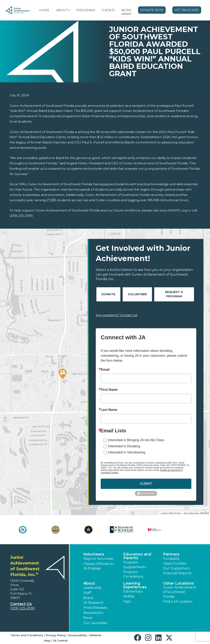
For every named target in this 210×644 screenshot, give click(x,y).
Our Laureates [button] (95, 623)
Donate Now (152, 10)
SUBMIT (146, 484)
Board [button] (88, 598)
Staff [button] (87, 593)
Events (108, 10)
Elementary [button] (133, 591)
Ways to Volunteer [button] (99, 559)
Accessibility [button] (78, 635)
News (126, 10)
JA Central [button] (60, 641)
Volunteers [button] (94, 554)
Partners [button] (171, 554)
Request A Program (174, 294)
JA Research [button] (93, 603)
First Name (109, 390)
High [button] (127, 601)
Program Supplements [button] (135, 565)
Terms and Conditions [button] (27, 635)
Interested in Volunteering (127, 452)
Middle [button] (129, 596)
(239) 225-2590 (23, 608)
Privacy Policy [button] (56, 635)
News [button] (88, 618)
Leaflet (164, 513)
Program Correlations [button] (133, 574)
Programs (86, 10)
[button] (69, 10)
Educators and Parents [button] (137, 556)
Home (44, 10)
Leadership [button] (92, 588)
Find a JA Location (178, 601)
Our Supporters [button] (176, 568)
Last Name (109, 410)
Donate (108, 294)
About (62, 10)
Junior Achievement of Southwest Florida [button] (180, 592)
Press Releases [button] (95, 608)
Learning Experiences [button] (135, 585)
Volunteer (137, 294)
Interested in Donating (124, 446)
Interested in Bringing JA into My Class (136, 440)
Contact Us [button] (21, 604)
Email (105, 370)
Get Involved (187, 10)
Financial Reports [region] (177, 573)
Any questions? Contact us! (117, 315)
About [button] (89, 583)
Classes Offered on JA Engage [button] (99, 566)
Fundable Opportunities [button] (175, 561)
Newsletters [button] (93, 613)
